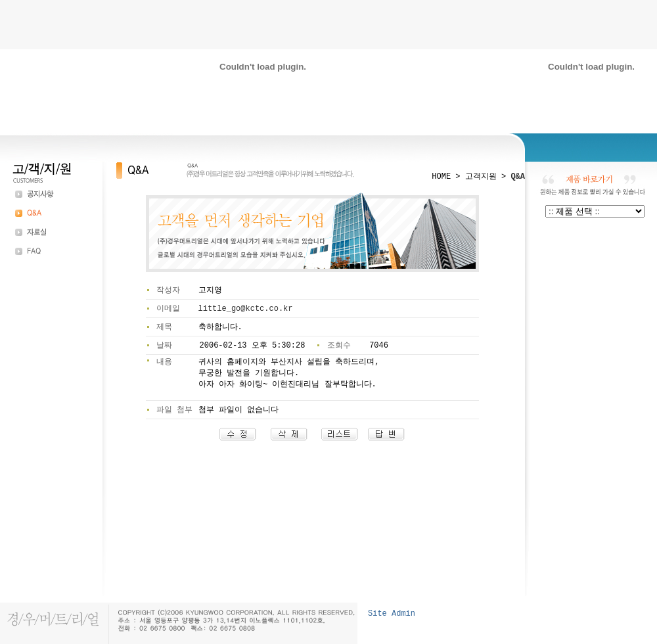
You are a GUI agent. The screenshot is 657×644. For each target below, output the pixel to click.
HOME (441, 177)
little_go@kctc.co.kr (246, 309)
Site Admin (392, 614)
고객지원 (481, 177)
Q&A (518, 177)
